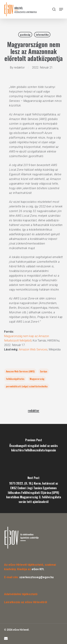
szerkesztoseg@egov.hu (36, 577)
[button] (61, 9)
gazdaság (25, 35)
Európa (44, 371)
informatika (42, 35)
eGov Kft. (38, 569)
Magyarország (37, 379)
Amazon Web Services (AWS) (20, 371)
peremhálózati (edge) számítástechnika (27, 386)
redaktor (19, 68)
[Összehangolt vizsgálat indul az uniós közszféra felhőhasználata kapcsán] (33, 446)
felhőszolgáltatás (15, 379)
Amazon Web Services (33, 349)
